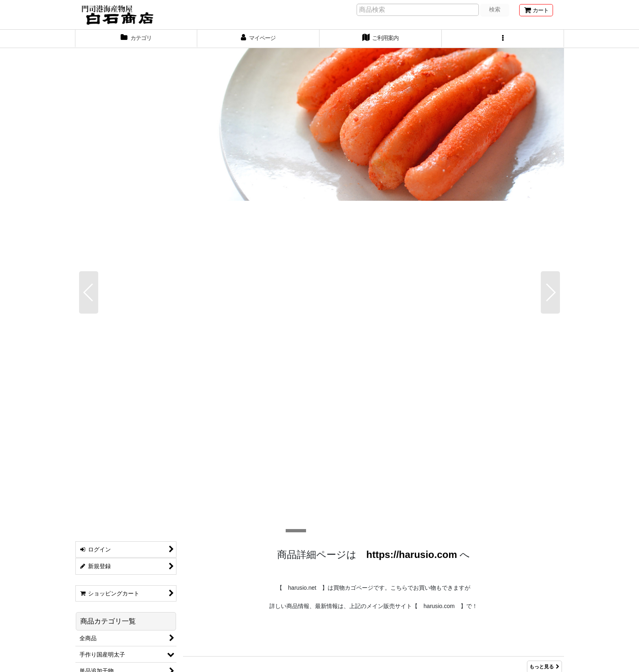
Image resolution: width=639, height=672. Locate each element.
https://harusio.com (412, 219)
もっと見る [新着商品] (544, 331)
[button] (503, 39)
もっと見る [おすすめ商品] (544, 385)
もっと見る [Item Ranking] (544, 358)
